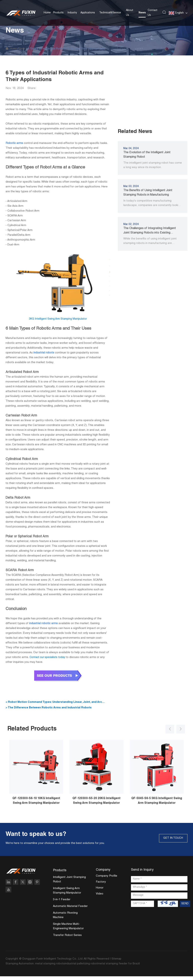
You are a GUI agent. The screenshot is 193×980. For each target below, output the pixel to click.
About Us (130, 12)
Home (47, 12)
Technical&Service (110, 12)
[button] (167, 730)
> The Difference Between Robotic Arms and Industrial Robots (52, 708)
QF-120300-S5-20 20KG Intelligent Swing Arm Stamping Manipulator (96, 804)
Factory (101, 885)
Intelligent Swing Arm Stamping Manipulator (67, 894)
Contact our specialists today (49, 657)
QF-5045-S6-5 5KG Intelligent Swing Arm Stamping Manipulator (157, 804)
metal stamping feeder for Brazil (119, 967)
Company (103, 873)
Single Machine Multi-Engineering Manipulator (68, 930)
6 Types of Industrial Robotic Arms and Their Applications (73, 49)
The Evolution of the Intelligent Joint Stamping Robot (147, 155)
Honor (100, 891)
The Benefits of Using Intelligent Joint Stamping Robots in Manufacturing (148, 193)
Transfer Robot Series (67, 939)
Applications (88, 12)
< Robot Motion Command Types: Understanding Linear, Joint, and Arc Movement (57, 703)
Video (100, 897)
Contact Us (153, 12)
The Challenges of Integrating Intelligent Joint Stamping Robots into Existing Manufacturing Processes (150, 231)
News (142, 12)
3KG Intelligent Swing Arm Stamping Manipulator (58, 319)
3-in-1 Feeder (62, 903)
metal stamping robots (50, 967)
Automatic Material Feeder (70, 910)
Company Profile (107, 880)
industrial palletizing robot (81, 967)
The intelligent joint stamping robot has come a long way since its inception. (153, 166)
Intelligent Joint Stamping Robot (69, 883)
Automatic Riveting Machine (65, 919)
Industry (72, 12)
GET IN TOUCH (171, 841)
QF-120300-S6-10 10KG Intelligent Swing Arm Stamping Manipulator (36, 804)
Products (58, 12)
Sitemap (117, 963)
